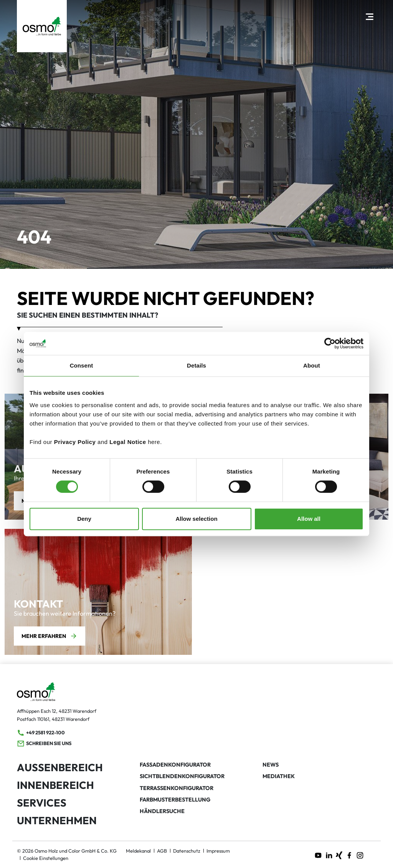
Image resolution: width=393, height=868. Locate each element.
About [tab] (312, 365)
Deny (84, 519)
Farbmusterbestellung (175, 800)
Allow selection (196, 519)
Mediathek (279, 776)
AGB (162, 851)
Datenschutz (187, 851)
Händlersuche (162, 811)
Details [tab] (196, 365)
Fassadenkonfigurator (175, 765)
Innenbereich (55, 785)
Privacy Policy (75, 442)
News (271, 765)
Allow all (309, 519)
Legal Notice (128, 442)
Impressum (218, 851)
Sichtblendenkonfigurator (182, 776)
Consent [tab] (82, 365)
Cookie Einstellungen (46, 858)
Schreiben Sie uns (44, 744)
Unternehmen (57, 820)
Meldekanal (138, 851)
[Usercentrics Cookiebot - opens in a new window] (330, 343)
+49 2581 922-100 (41, 733)
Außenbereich (60, 767)
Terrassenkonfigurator (177, 788)
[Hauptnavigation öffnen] (369, 16)
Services (42, 803)
